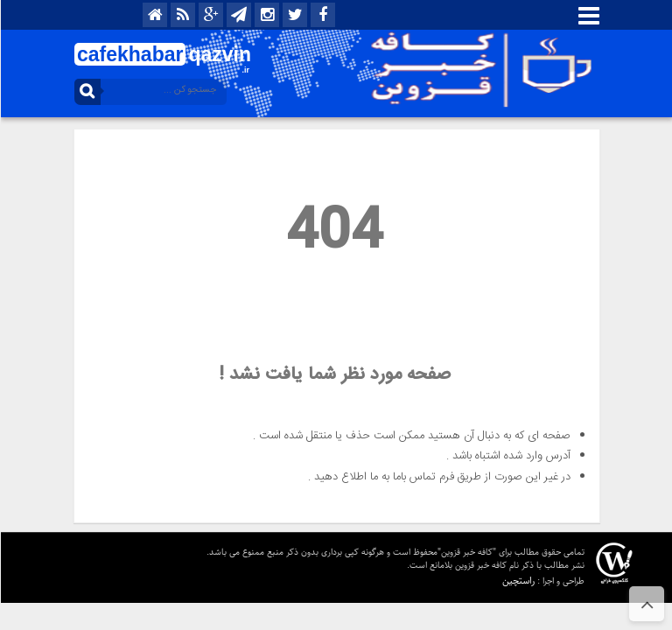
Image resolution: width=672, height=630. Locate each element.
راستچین (518, 581)
